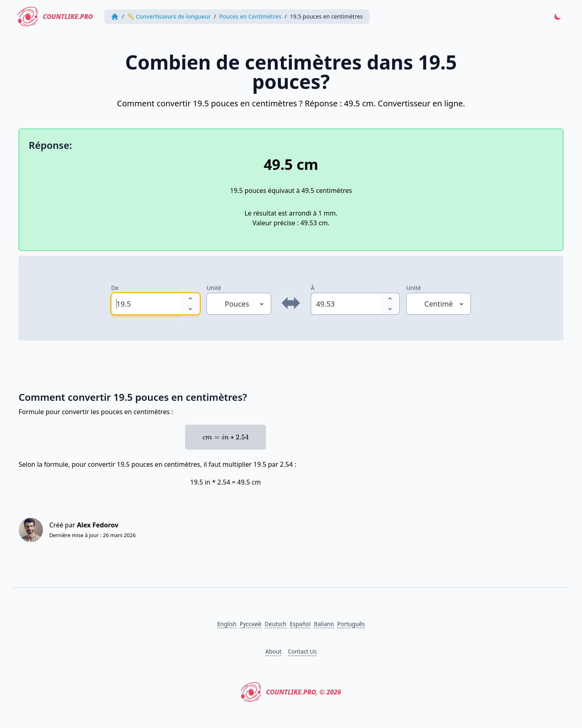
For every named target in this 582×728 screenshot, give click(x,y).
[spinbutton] (146, 304)
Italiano (324, 624)
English (227, 624)
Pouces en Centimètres (251, 16)
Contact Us (302, 651)
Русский (251, 624)
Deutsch (276, 624)
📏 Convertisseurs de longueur (169, 16)
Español (300, 624)
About (274, 651)
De (115, 288)
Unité (214, 288)
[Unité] (239, 304)
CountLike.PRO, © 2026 (291, 692)
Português (351, 624)
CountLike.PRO (55, 17)
